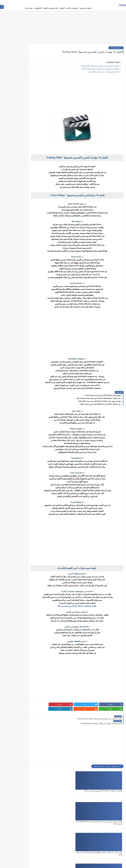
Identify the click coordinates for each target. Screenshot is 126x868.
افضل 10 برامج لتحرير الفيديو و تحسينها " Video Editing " (100, 67)
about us (68, 2)
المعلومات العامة (72, 8)
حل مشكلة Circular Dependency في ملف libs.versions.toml (99, 397)
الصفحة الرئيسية (86, 8)
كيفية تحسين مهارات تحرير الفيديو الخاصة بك (103, 70)
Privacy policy (88, 2)
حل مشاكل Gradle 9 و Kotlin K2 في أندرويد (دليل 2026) (100, 403)
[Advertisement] (63, 23)
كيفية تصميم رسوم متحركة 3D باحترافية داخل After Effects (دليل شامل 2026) (84, 782)
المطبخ (62, 8)
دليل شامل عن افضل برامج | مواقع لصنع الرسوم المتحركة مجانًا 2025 (58, 782)
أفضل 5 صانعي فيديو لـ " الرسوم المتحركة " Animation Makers (84, 813)
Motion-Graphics (116, 46)
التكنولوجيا (38, 8)
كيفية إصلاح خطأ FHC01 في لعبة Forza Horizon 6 (103, 394)
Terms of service (77, 2)
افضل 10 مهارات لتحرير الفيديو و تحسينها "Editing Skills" (99, 64)
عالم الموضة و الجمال (51, 8)
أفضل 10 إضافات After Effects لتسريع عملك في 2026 (83, 605)
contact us (61, 2)
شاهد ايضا (29, 8)
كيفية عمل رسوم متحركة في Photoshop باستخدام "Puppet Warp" (112, 813)
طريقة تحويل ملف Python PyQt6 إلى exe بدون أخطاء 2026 (99, 400)
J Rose (122, 5)
